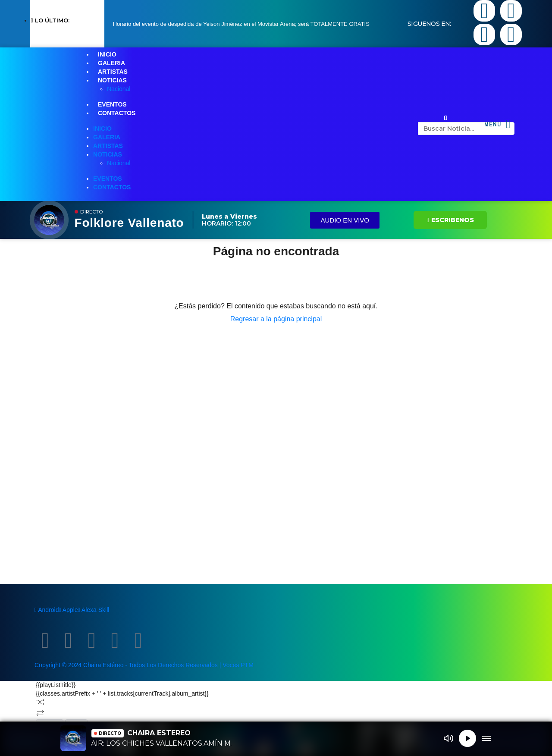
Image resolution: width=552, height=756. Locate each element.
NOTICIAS (112, 80)
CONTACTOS (117, 113)
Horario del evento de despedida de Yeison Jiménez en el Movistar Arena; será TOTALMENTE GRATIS (241, 24)
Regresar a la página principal (276, 319)
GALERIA (111, 63)
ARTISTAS (113, 72)
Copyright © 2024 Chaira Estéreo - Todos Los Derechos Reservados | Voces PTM (144, 665)
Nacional (119, 89)
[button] (445, 118)
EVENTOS (112, 104)
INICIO (107, 54)
